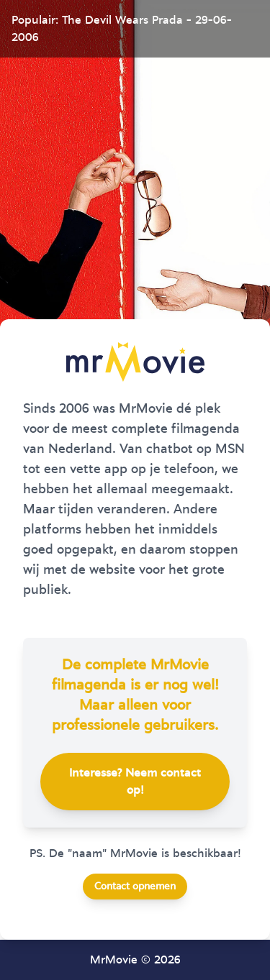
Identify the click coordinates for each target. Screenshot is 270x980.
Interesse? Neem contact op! (135, 782)
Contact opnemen (135, 887)
